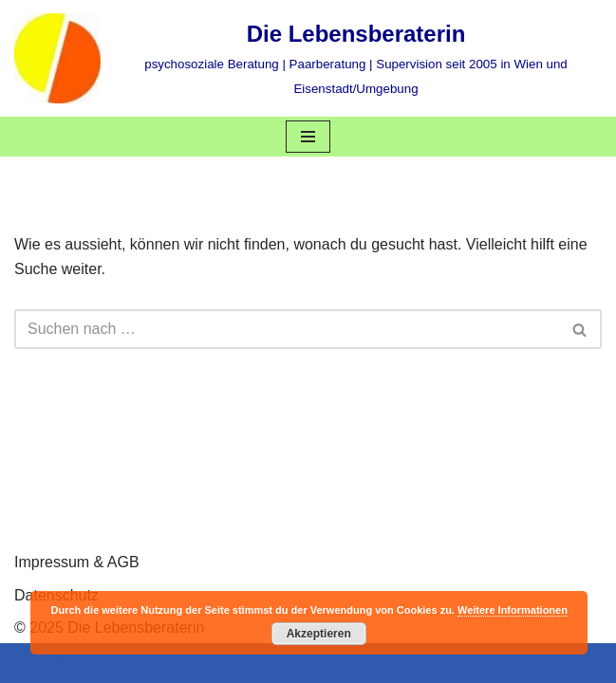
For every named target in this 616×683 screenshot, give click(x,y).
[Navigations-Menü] (308, 137)
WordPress (205, 663)
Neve (32, 663)
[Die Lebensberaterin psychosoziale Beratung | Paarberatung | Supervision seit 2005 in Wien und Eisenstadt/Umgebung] (308, 58)
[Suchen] (287, 329)
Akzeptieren (319, 634)
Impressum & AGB (77, 562)
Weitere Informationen (513, 610)
